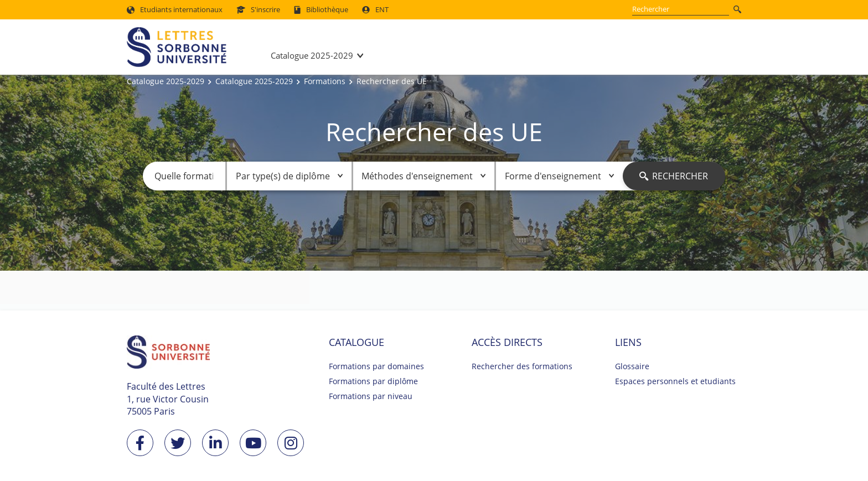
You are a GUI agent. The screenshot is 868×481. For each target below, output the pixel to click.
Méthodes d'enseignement (423, 176)
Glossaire (632, 366)
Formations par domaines (376, 366)
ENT (375, 9)
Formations (325, 81)
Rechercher (674, 176)
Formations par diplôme (373, 381)
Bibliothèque (321, 9)
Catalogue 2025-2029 (312, 56)
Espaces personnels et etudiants (675, 381)
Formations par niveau (371, 396)
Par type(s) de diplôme (289, 176)
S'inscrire (258, 9)
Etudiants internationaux (175, 9)
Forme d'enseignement (559, 176)
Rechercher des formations (522, 366)
